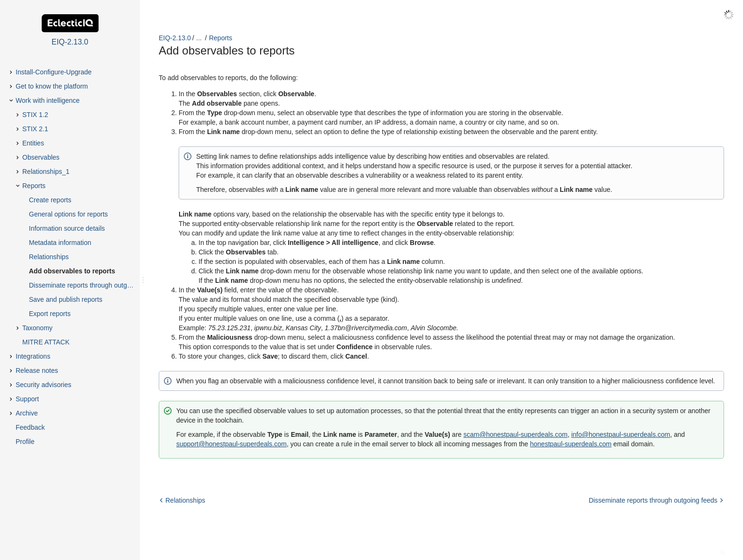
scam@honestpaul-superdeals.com (516, 434)
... (199, 38)
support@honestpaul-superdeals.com (231, 444)
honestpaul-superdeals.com (571, 444)
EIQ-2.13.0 (175, 38)
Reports (221, 38)
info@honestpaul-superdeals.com (621, 434)
